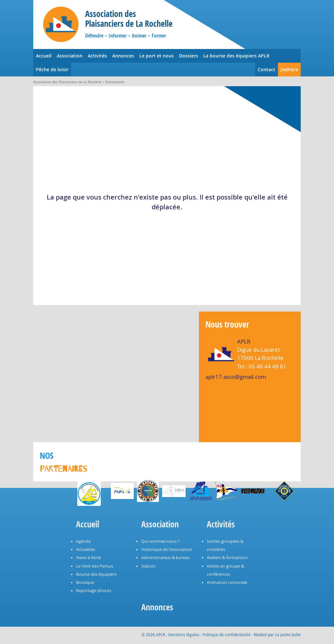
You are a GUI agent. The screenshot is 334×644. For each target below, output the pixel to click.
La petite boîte (288, 635)
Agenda (83, 541)
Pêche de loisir (52, 69)
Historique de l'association (167, 549)
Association (70, 56)
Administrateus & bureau (166, 558)
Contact (266, 69)
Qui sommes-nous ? (160, 541)
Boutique (85, 582)
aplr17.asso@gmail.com (236, 377)
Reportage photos (94, 591)
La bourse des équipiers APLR (236, 56)
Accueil (44, 56)
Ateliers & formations (227, 558)
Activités (97, 56)
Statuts (148, 566)
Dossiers (189, 56)
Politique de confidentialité (227, 635)
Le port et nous (157, 56)
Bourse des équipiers (96, 574)
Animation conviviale (227, 582)
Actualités (85, 549)
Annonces (123, 56)
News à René (88, 558)
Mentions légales (184, 635)
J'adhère (289, 69)
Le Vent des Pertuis (95, 566)
